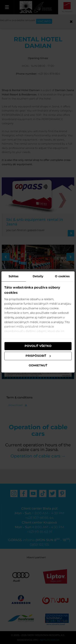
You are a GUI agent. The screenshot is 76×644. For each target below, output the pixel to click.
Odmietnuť (38, 365)
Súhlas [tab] (14, 276)
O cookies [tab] (62, 276)
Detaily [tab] (38, 276)
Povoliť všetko (38, 346)
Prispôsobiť (38, 356)
